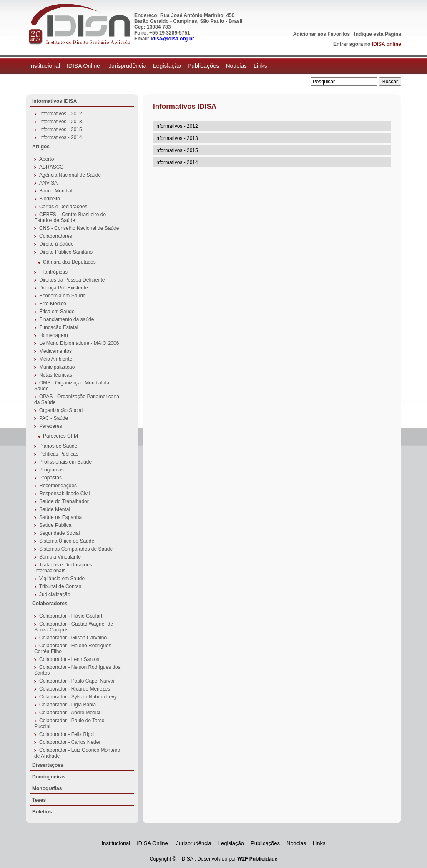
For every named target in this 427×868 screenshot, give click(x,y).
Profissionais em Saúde (65, 462)
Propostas (50, 478)
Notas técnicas (56, 375)
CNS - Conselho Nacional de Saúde (79, 228)
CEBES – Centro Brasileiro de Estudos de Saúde (70, 217)
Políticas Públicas (59, 454)
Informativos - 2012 (61, 114)
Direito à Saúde (57, 244)
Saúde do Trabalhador (64, 501)
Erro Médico (53, 304)
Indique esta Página (378, 34)
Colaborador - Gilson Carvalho (73, 638)
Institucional (45, 66)
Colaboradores (56, 236)
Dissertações (48, 765)
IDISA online (387, 44)
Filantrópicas (53, 272)
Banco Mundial (56, 191)
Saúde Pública (55, 525)
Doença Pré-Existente (64, 288)
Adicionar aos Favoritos (322, 34)
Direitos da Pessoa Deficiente (72, 280)
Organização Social (61, 410)
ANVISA (48, 183)
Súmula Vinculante (60, 557)
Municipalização (57, 367)
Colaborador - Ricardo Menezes (75, 689)
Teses (39, 800)
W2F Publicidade (257, 859)
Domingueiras (49, 777)
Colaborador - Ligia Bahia (68, 705)
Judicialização (55, 594)
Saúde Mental (55, 509)
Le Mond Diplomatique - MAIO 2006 (79, 343)
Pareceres (51, 426)
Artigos (41, 147)
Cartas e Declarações (63, 207)
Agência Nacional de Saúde (70, 175)
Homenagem (54, 335)
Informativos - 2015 (61, 130)
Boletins (42, 812)
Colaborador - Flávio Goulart (71, 616)
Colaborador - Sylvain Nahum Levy (78, 697)
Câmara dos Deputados (69, 262)
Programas (51, 470)
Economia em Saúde (62, 296)
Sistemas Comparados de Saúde (76, 549)
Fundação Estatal (59, 327)
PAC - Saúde (54, 418)
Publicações (203, 66)
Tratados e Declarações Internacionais (63, 568)
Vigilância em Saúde (62, 579)
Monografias (47, 788)
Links (260, 66)
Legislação (167, 66)
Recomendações (58, 486)
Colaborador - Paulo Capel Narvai (77, 681)
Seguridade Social (59, 533)
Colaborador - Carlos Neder (70, 742)
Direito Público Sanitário (66, 252)
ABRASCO (51, 167)
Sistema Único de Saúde (67, 541)
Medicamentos (55, 351)
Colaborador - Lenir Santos (69, 659)
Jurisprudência (127, 66)
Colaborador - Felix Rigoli (67, 734)
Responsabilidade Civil (64, 494)
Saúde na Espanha (60, 517)
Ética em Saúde (57, 312)
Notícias (236, 66)
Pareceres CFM (60, 436)
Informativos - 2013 (61, 122)
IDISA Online (84, 66)
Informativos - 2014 (61, 137)
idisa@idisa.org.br (172, 39)
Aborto (46, 159)
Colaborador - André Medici (70, 713)
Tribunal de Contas (60, 586)
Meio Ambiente (56, 359)
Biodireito (50, 199)
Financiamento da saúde (67, 319)
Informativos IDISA (54, 101)
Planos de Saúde (58, 446)
